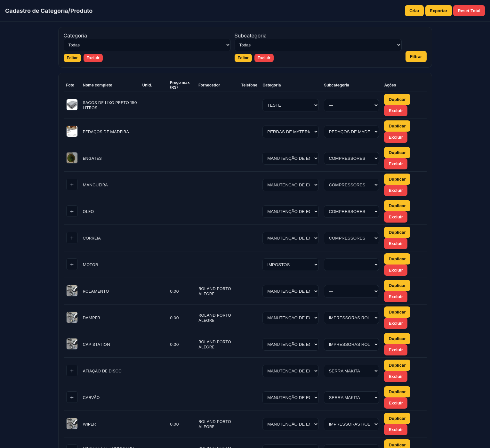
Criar (414, 11)
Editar (72, 58)
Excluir (93, 58)
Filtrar (416, 57)
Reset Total (469, 11)
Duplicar (397, 99)
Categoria (76, 36)
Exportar (439, 11)
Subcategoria (251, 36)
